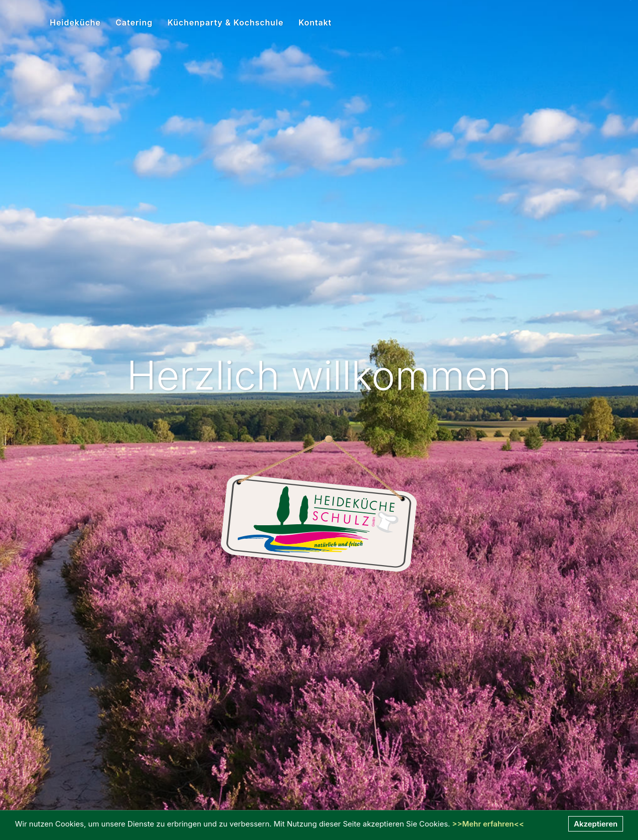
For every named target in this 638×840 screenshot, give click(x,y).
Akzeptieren (596, 824)
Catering (134, 22)
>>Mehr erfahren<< (488, 824)
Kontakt (315, 22)
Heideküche (75, 22)
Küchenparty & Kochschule (226, 22)
